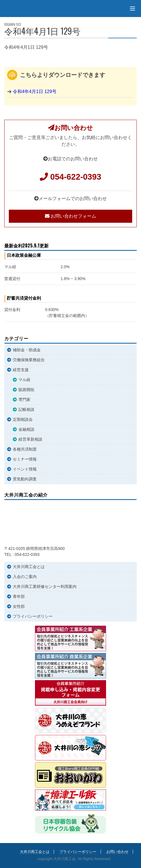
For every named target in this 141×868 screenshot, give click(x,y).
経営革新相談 (30, 439)
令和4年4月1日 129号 (35, 92)
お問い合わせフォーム (70, 216)
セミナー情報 (25, 459)
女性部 (19, 606)
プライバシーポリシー (33, 616)
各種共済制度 (25, 449)
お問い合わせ (117, 852)
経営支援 (21, 370)
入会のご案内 (25, 577)
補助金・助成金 (27, 350)
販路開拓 (26, 390)
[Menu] (132, 9)
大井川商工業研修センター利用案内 (45, 587)
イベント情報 (25, 469)
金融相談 (26, 429)
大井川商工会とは (29, 567)
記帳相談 (26, 409)
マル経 (24, 380)
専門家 (24, 400)
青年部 (19, 596)
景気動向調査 (25, 479)
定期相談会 (23, 419)
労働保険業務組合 (29, 360)
